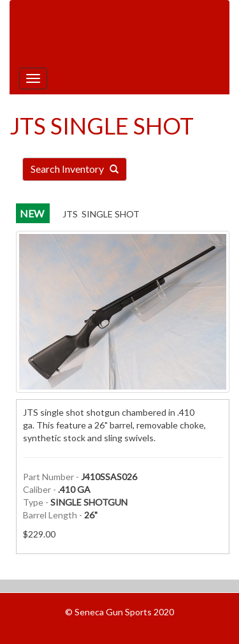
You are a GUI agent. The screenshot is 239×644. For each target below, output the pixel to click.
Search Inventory (75, 169)
